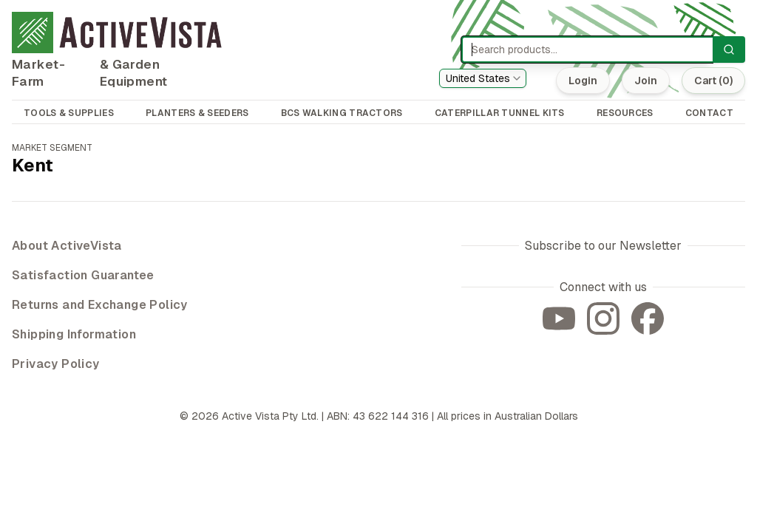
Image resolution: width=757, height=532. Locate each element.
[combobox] (483, 78)
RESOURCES (625, 113)
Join (646, 81)
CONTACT (709, 113)
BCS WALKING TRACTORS (342, 113)
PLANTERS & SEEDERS (197, 113)
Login (583, 81)
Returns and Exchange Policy (100, 305)
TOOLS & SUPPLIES (69, 113)
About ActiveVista (67, 246)
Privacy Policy (56, 364)
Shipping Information (74, 334)
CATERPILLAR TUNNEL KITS (500, 113)
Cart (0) (713, 81)
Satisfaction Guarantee (83, 275)
